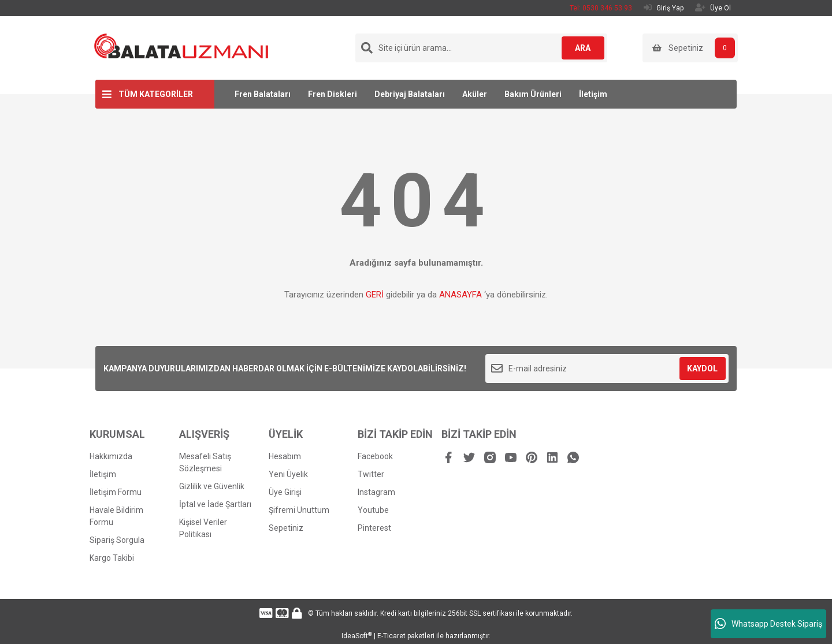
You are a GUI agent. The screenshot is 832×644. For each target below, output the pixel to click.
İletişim (593, 94)
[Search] (481, 48)
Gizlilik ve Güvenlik (212, 486)
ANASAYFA (460, 295)
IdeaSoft (357, 636)
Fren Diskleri (333, 94)
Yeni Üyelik (288, 474)
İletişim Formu (116, 492)
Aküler (475, 94)
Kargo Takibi (112, 558)
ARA (582, 48)
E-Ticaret (391, 636)
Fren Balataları (263, 94)
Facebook (375, 456)
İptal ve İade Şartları (215, 504)
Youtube (373, 510)
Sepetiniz (286, 528)
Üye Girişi (285, 492)
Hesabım (285, 456)
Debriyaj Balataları (410, 94)
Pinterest (374, 528)
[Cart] (690, 48)
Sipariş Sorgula (117, 540)
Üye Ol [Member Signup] (713, 8)
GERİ (375, 295)
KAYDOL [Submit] (702, 368)
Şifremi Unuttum (299, 510)
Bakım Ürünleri (533, 94)
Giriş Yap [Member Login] (664, 8)
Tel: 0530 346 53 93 (601, 8)
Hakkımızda (111, 456)
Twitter (371, 474)
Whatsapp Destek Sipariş (768, 624)
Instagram (376, 492)
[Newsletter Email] (607, 368)
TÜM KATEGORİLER (156, 94)
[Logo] (181, 46)
